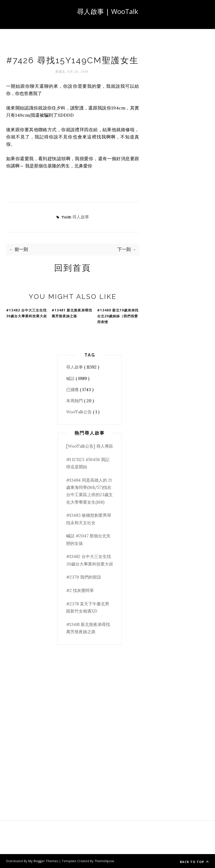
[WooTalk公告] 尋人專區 (90, 446)
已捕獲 (73, 390)
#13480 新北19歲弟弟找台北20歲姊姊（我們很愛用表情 (118, 316)
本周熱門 (75, 401)
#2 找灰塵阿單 (80, 590)
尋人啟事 (81, 217)
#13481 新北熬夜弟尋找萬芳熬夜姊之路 (72, 313)
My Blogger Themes (44, 861)
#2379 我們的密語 (84, 577)
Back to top (194, 862)
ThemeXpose (104, 861)
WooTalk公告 (80, 412)
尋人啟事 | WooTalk (108, 11)
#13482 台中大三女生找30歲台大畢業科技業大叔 (27, 313)
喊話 (71, 378)
